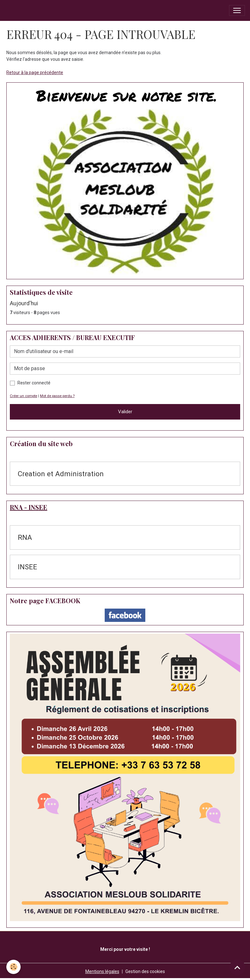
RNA (25, 537)
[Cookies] (13, 967)
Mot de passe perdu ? (57, 396)
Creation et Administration (61, 474)
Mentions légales (102, 971)
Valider (125, 412)
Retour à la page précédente (35, 73)
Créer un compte (23, 396)
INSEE (27, 567)
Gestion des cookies (145, 971)
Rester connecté (34, 383)
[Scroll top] (237, 967)
